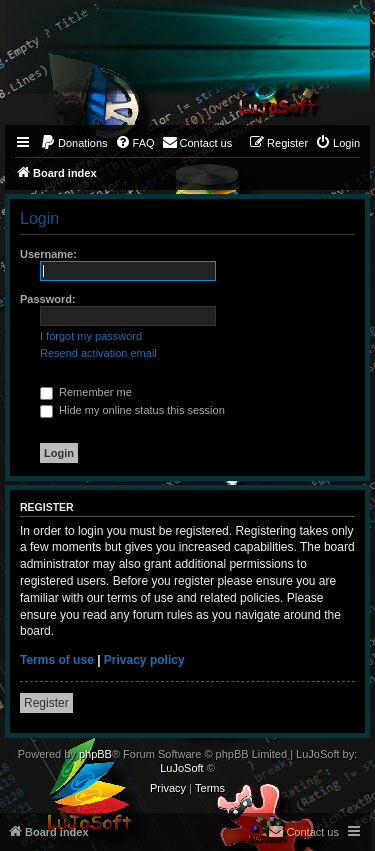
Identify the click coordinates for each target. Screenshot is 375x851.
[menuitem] (74, 143)
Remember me (86, 392)
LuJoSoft (181, 768)
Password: (48, 299)
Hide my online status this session (132, 410)
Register (46, 703)
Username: (48, 254)
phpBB (95, 754)
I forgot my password (91, 336)
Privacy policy (144, 660)
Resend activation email (98, 353)
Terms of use (57, 660)
